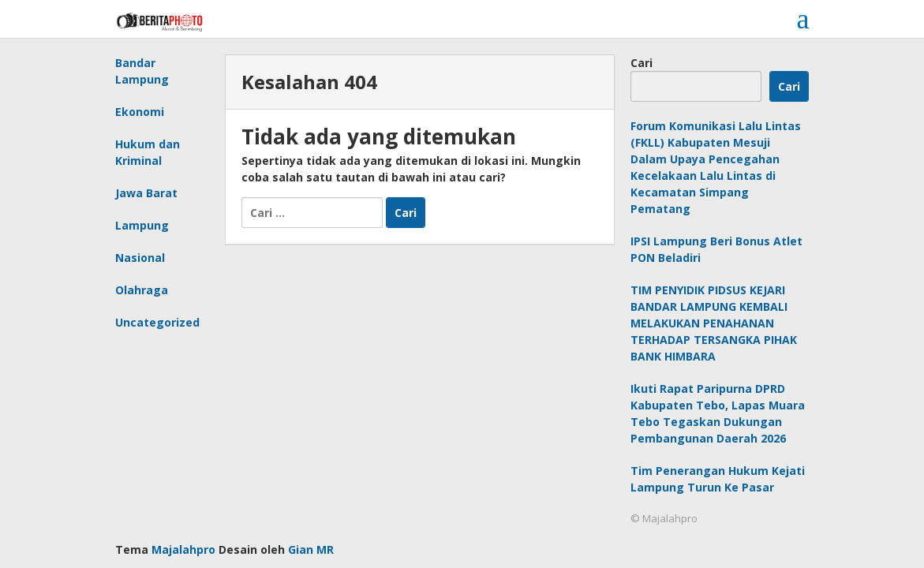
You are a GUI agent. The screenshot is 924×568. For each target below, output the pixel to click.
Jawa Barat (146, 193)
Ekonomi (140, 112)
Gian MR (311, 549)
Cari (642, 63)
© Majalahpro (664, 518)
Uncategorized (157, 322)
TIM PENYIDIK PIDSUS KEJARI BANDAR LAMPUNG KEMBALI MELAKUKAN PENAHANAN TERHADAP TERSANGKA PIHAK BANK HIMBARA (714, 323)
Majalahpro (183, 549)
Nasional (140, 258)
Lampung (142, 225)
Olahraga (142, 290)
